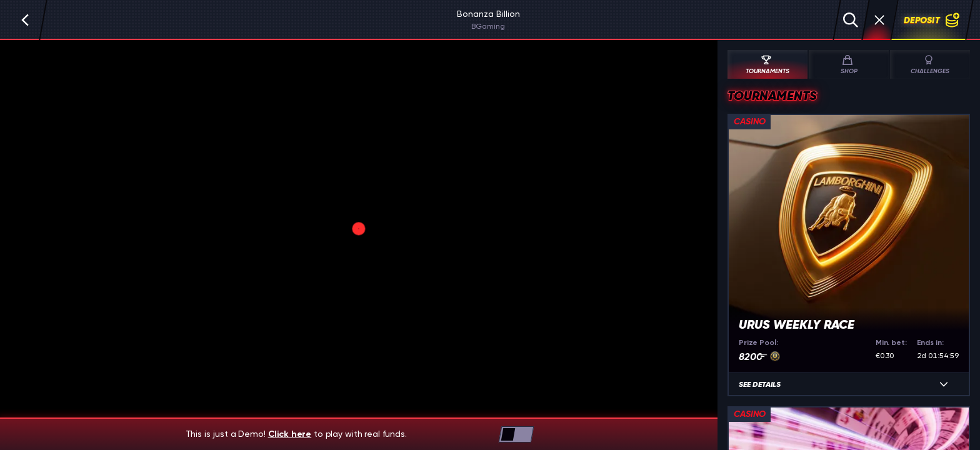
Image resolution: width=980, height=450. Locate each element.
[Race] (879, 20)
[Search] (851, 20)
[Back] (25, 20)
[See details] (944, 384)
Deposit (932, 20)
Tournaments (766, 65)
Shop (847, 65)
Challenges (930, 65)
